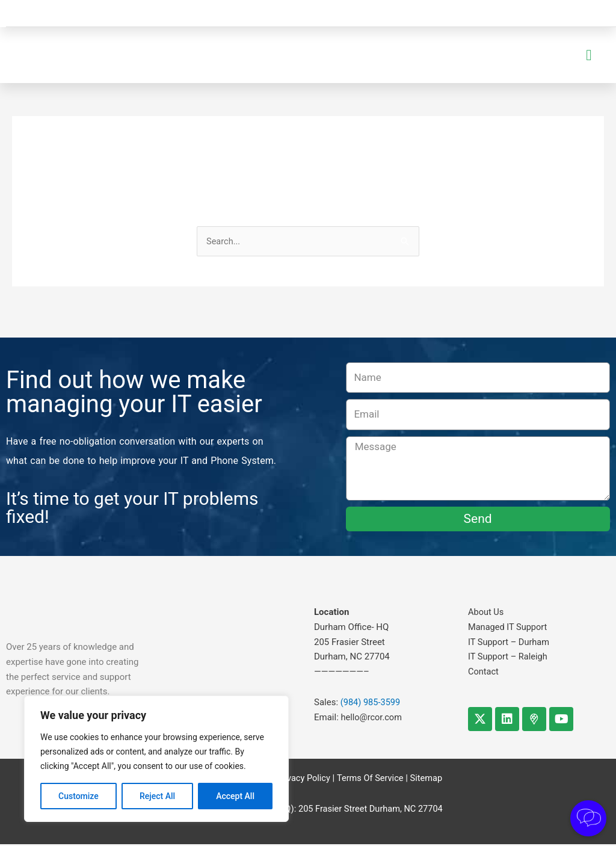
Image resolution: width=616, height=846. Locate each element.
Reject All (157, 796)
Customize (79, 796)
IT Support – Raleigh (509, 658)
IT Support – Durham (510, 643)
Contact (484, 673)
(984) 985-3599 (371, 704)
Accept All (235, 796)
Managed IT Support (509, 629)
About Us (486, 614)
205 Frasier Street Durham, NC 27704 (370, 810)
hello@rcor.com (373, 719)
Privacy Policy (301, 780)
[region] (156, 759)
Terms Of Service (371, 780)
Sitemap (428, 780)
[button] (589, 56)
